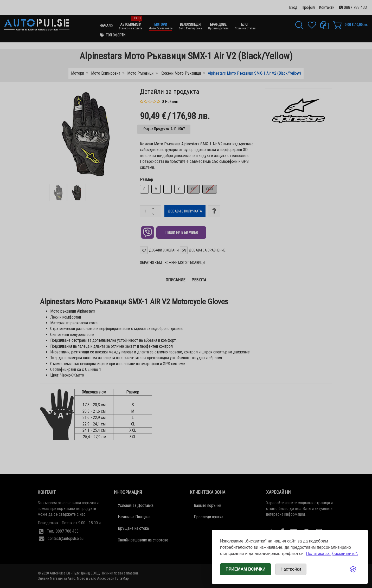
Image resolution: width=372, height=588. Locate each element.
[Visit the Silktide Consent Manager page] (353, 569)
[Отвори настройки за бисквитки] (291, 569)
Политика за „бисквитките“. (332, 554)
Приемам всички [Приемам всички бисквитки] (246, 569)
